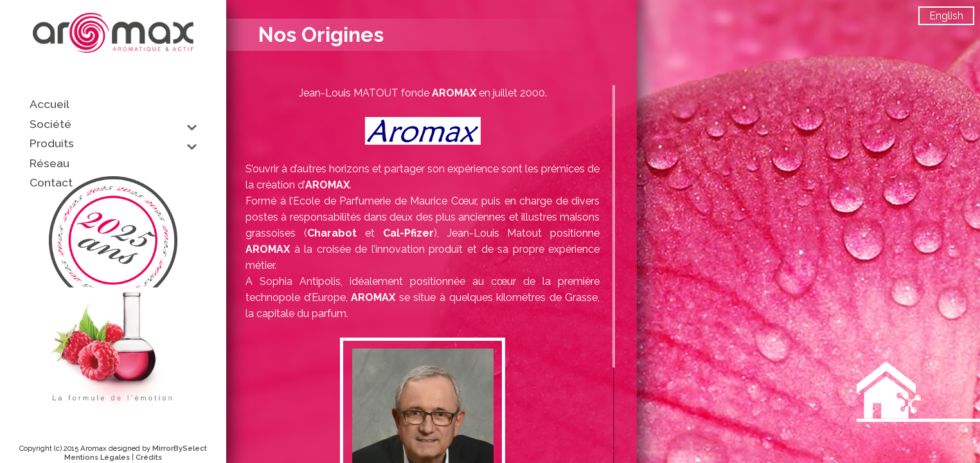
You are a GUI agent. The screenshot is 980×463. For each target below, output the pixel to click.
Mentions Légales (97, 457)
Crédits (149, 457)
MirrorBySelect (180, 448)
